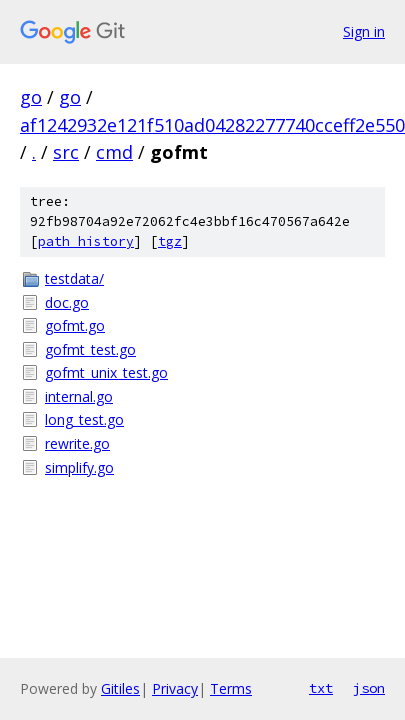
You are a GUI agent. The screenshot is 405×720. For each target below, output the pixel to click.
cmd (114, 152)
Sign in (364, 31)
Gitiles (120, 688)
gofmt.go (75, 325)
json (369, 688)
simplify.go (79, 467)
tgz (170, 241)
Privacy (175, 688)
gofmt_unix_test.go (106, 372)
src (66, 152)
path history (86, 241)
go (31, 97)
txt (321, 688)
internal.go (79, 396)
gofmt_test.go (90, 349)
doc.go (67, 302)
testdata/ (74, 278)
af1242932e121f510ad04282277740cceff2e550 (212, 125)
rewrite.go (77, 443)
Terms (231, 688)
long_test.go (84, 419)
